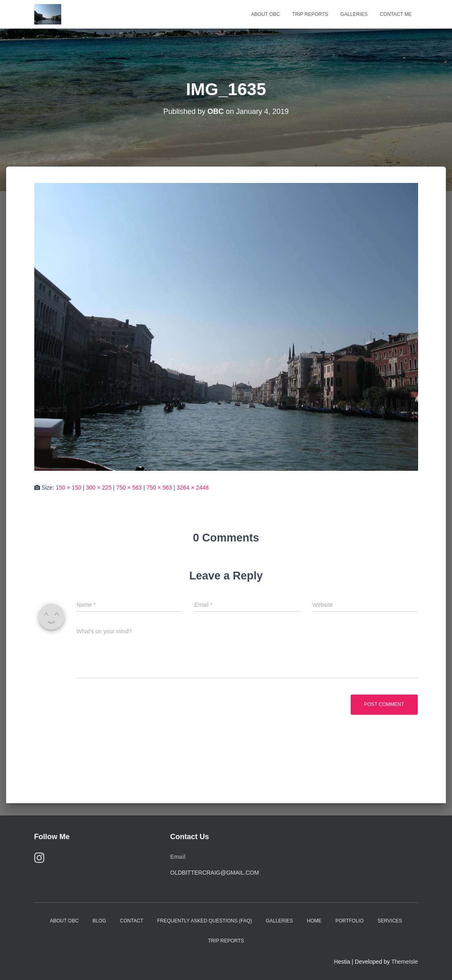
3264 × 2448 (193, 488)
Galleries (354, 14)
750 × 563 (129, 488)
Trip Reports (310, 14)
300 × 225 (99, 488)
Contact (132, 921)
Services (390, 921)
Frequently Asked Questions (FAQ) (205, 921)
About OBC (265, 14)
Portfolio (349, 921)
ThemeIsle (404, 962)
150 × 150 (68, 488)
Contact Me (396, 14)
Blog (99, 921)
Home (314, 921)
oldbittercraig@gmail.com (215, 873)
